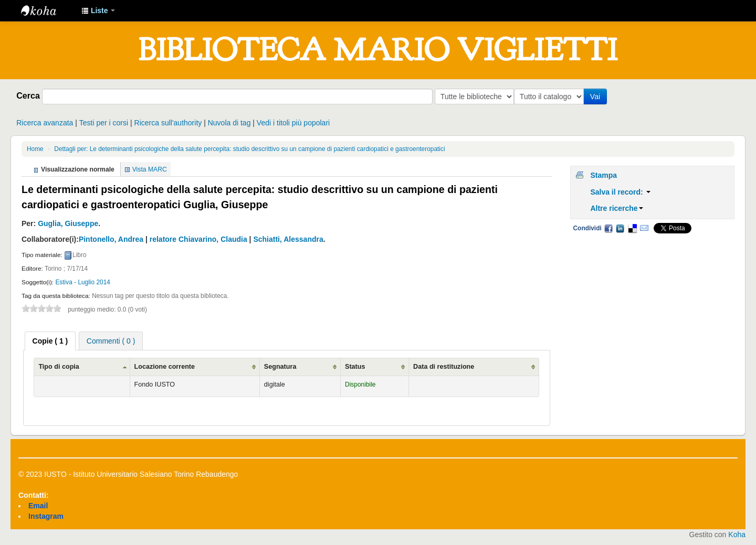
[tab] (50, 341)
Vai (597, 97)
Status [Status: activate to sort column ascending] (355, 367)
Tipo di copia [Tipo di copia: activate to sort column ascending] (59, 367)
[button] (98, 10)
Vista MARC (150, 169)
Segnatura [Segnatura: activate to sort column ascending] (280, 367)
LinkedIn (620, 228)
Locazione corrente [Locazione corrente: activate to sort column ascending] (165, 367)
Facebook (608, 228)
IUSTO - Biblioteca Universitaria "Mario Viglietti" (47, 10)
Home (35, 149)
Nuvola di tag (229, 123)
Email (644, 228)
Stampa (603, 175)
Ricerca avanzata (45, 123)
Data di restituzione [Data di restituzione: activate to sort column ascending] (444, 367)
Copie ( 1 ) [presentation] (50, 341)
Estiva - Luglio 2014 (82, 282)
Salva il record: (620, 192)
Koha (737, 535)
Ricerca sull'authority (168, 123)
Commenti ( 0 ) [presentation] (111, 341)
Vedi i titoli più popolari (293, 123)
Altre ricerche (616, 208)
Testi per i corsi (104, 123)
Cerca (28, 95)
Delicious (632, 228)
